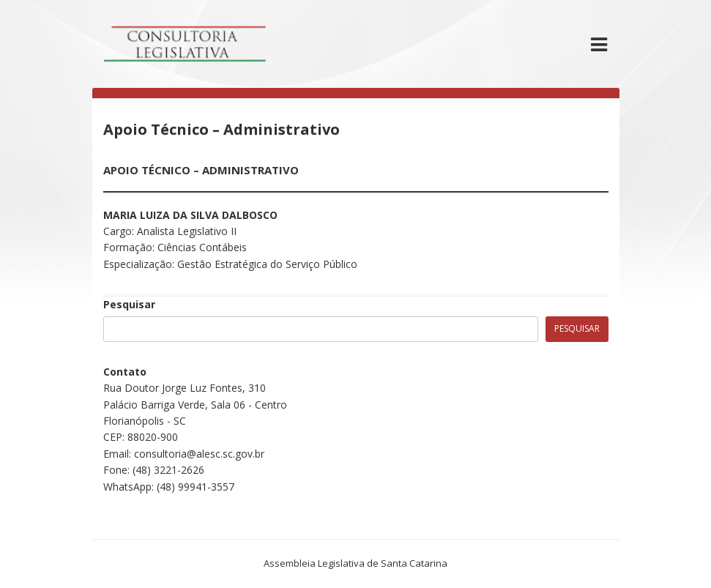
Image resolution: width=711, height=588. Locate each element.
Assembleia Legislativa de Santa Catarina (355, 563)
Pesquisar (129, 304)
